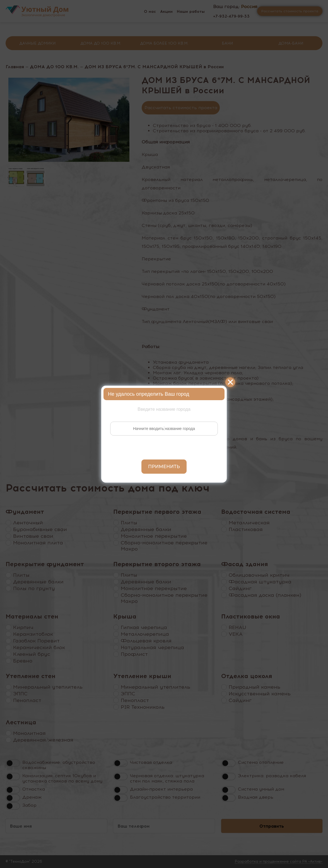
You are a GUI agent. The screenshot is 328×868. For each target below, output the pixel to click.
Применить (164, 467)
